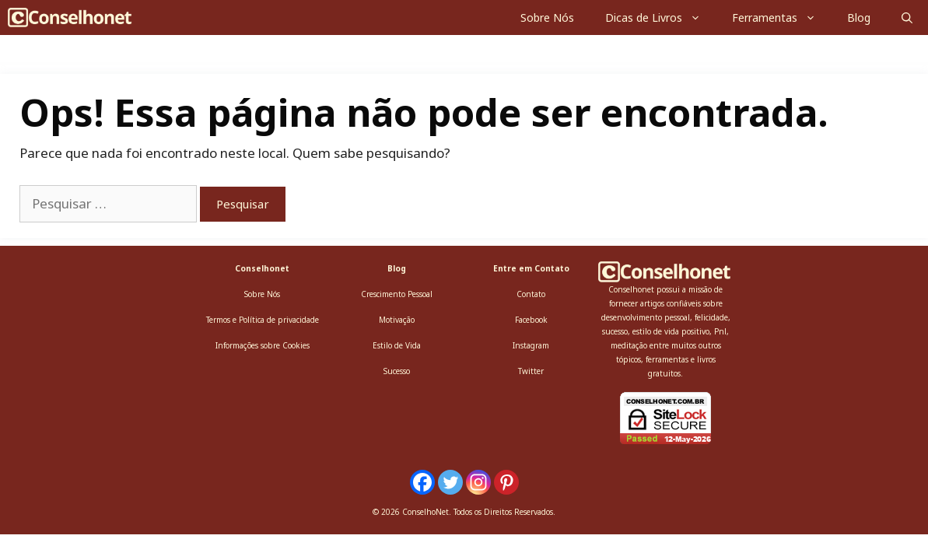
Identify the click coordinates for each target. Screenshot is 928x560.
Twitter (531, 371)
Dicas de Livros (661, 17)
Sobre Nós (547, 17)
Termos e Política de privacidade (263, 320)
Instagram (531, 345)
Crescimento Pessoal (397, 294)
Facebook (531, 320)
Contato (531, 294)
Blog (859, 17)
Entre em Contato (531, 268)
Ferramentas (782, 17)
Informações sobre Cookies (263, 345)
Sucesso (397, 371)
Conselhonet (262, 268)
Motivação (397, 320)
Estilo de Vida (397, 345)
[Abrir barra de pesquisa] (907, 17)
